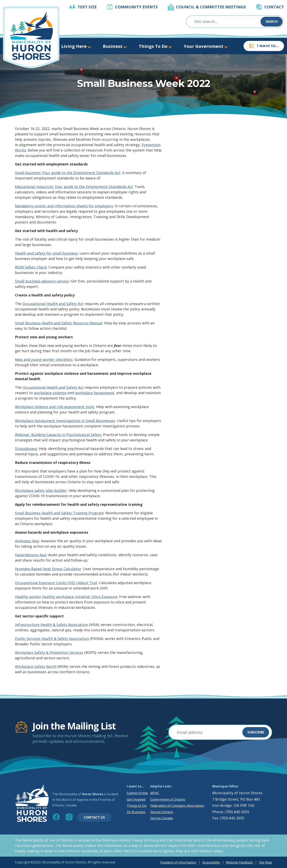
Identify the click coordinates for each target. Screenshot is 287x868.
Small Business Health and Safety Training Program (59, 513)
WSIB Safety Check (31, 267)
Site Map (265, 862)
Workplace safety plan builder (41, 490)
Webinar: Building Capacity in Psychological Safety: (58, 435)
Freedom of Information (178, 862)
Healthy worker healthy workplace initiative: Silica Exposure (66, 597)
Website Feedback (239, 862)
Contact (274, 7)
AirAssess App (27, 541)
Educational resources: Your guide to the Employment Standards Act (74, 187)
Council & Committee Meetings (211, 7)
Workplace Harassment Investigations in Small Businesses (65, 421)
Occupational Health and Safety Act (53, 304)
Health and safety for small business (46, 253)
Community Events (136, 7)
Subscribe (256, 732)
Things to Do (137, 806)
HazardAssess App (31, 555)
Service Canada (162, 818)
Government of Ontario (168, 799)
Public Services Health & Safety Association (52, 639)
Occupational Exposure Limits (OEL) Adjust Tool (56, 583)
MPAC (155, 793)
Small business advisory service (42, 281)
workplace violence (50, 393)
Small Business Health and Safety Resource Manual (59, 323)
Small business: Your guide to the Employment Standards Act (68, 173)
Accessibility (211, 862)
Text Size (87, 7)
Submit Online (137, 793)
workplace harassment (95, 393)
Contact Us (94, 817)
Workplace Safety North (36, 666)
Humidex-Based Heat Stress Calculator (48, 569)
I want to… (264, 46)
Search (272, 22)
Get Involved (136, 799)
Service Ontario (162, 812)
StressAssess (26, 449)
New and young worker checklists (44, 359)
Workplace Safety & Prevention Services (49, 652)
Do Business (136, 812)
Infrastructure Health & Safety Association (51, 625)
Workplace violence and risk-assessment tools (55, 407)
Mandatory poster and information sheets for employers (64, 206)
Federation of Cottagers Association (177, 806)
